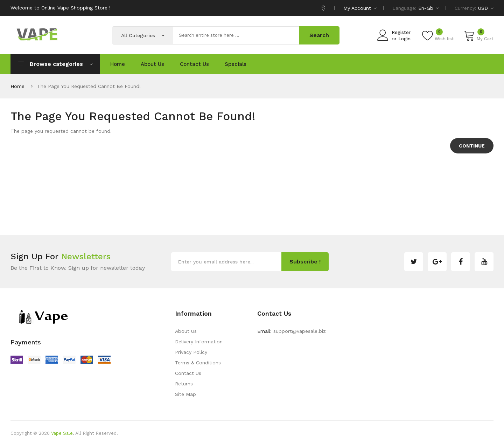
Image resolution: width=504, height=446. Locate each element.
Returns (184, 384)
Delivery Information (199, 342)
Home (17, 86)
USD (486, 8)
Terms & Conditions (198, 363)
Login (404, 39)
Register (401, 32)
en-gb (429, 8)
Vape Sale (62, 433)
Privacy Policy (191, 352)
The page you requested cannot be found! (89, 86)
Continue (472, 146)
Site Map (185, 394)
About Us (186, 331)
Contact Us (188, 373)
